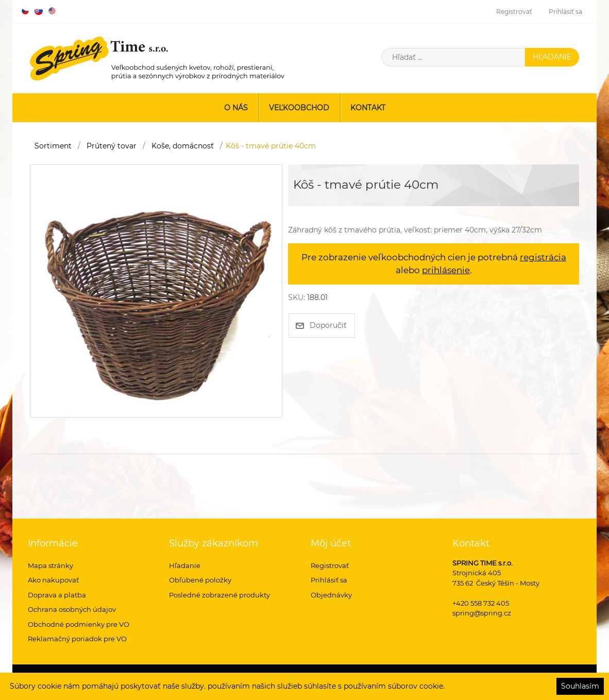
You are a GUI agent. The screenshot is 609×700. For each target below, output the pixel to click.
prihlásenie (446, 270)
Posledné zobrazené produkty (219, 595)
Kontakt (368, 108)
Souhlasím (580, 686)
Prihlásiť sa (565, 12)
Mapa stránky (50, 565)
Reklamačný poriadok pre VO (77, 639)
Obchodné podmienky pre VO (79, 624)
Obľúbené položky (200, 580)
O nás (236, 108)
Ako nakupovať (53, 580)
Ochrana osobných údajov (72, 609)
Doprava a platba (57, 595)
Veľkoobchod (299, 108)
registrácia (543, 257)
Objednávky (331, 595)
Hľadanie (185, 565)
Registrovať (514, 12)
